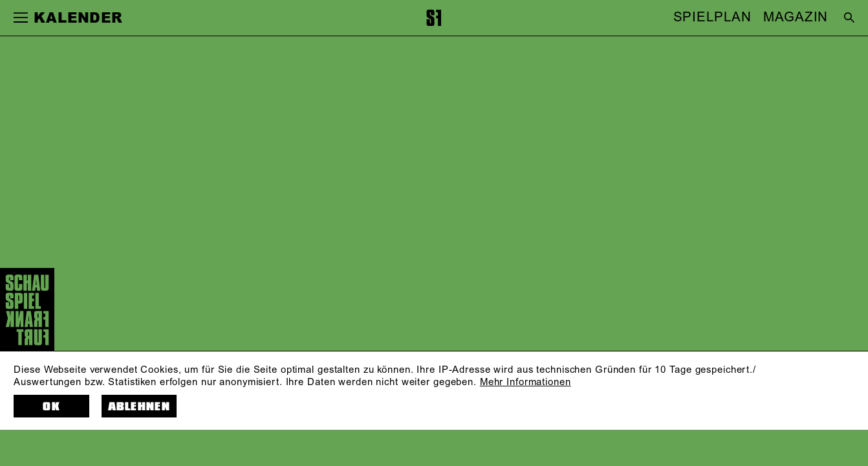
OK (51, 407)
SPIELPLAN (712, 18)
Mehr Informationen (526, 382)
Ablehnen (139, 407)
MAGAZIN (796, 18)
